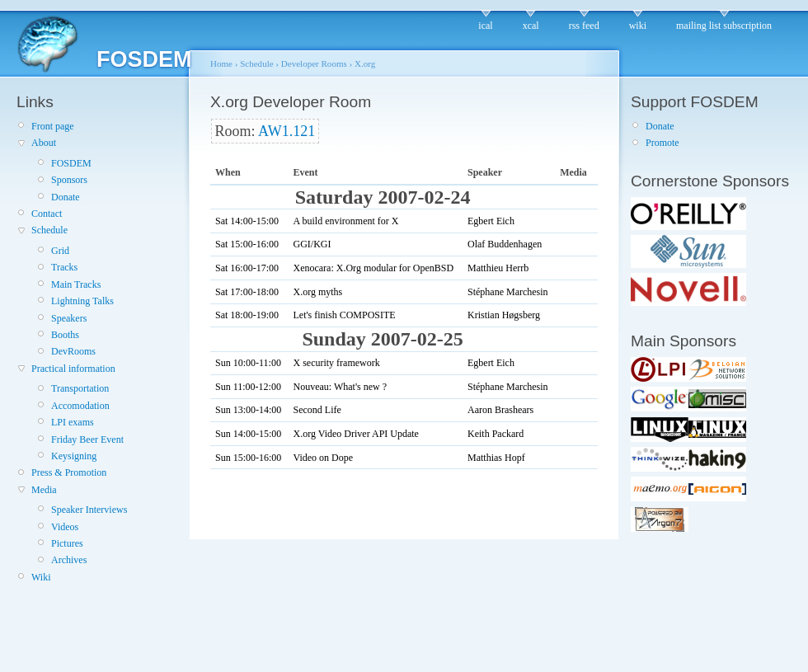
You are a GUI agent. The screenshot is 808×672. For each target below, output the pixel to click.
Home (221, 63)
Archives (69, 560)
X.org (365, 63)
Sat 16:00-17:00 (247, 268)
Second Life (317, 410)
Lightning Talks (82, 301)
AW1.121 (287, 131)
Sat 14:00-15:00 (247, 221)
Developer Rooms (314, 63)
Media (44, 490)
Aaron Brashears (500, 410)
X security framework (336, 363)
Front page (53, 126)
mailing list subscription (724, 26)
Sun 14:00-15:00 (248, 434)
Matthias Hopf (496, 458)
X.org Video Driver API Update (355, 434)
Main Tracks (76, 284)
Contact (47, 214)
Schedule (49, 230)
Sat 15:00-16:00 (247, 244)
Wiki (41, 577)
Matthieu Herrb (498, 268)
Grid (60, 251)
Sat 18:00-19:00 (247, 315)
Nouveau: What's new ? (340, 387)
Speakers (69, 318)
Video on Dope (323, 458)
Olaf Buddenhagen (505, 244)
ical (485, 26)
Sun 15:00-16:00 (248, 458)
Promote (662, 143)
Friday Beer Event (87, 439)
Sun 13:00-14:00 (248, 410)
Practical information (73, 369)
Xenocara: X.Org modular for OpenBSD (373, 268)
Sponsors (69, 180)
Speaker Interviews (89, 510)
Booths (65, 335)
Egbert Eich (491, 221)
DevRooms (73, 351)
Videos (65, 527)
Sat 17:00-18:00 (247, 292)
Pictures (67, 543)
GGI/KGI (312, 244)
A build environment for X (345, 221)
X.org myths (317, 292)
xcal (531, 26)
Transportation (80, 388)
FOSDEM (71, 163)
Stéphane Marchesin (508, 292)
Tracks (64, 267)
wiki (638, 26)
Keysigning (74, 456)
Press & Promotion (69, 472)
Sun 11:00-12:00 (248, 387)
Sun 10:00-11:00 (248, 363)
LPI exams (73, 422)
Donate (66, 197)
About (44, 143)
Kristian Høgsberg (504, 315)
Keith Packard (496, 434)
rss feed (584, 26)
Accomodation (80, 406)
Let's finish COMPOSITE (344, 315)
